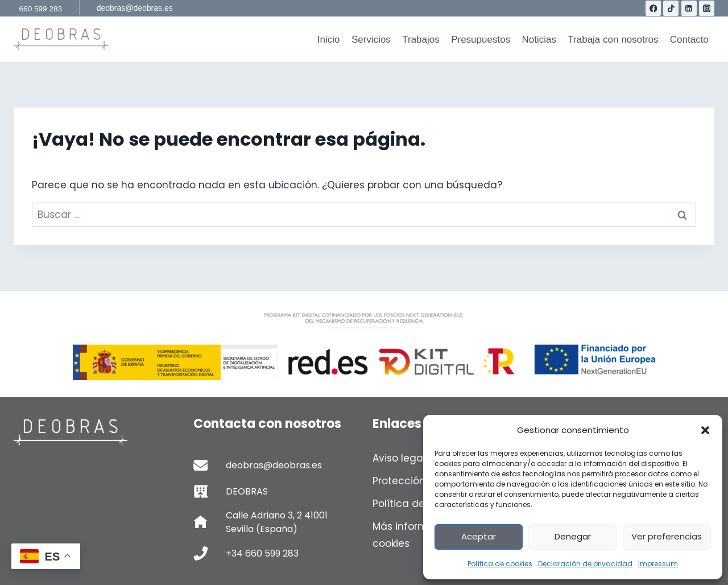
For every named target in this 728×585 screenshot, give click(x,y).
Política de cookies (500, 564)
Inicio (329, 40)
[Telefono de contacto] (275, 553)
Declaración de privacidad (585, 564)
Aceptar (479, 536)
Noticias (539, 40)
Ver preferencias (667, 536)
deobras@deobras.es (135, 8)
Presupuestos (481, 40)
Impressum (658, 564)
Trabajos (421, 40)
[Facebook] (653, 8)
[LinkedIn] (689, 8)
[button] (705, 430)
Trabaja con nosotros (613, 40)
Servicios (371, 40)
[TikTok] (671, 8)
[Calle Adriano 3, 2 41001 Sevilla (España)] (275, 522)
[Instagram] (707, 8)
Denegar (573, 536)
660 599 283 (41, 9)
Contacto (689, 40)
